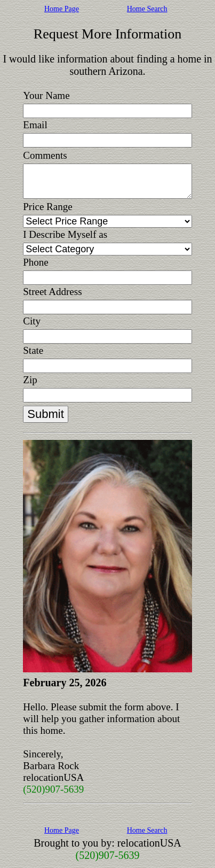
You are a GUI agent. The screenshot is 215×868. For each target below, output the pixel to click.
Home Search (147, 9)
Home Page (62, 9)
